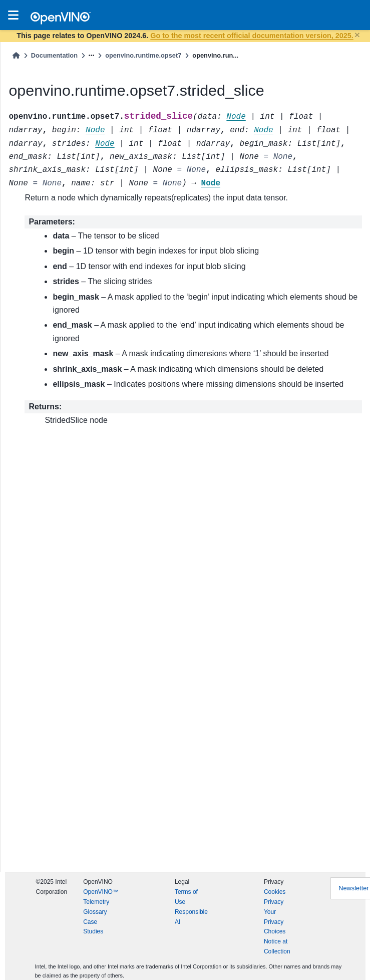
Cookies (275, 892)
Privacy (274, 902)
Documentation (54, 55)
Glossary (95, 912)
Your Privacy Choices (275, 922)
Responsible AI (191, 917)
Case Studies (93, 927)
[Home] (16, 55)
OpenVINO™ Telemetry (101, 897)
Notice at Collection (277, 946)
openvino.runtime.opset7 (143, 55)
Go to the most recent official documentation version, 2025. (252, 36)
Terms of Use (186, 897)
